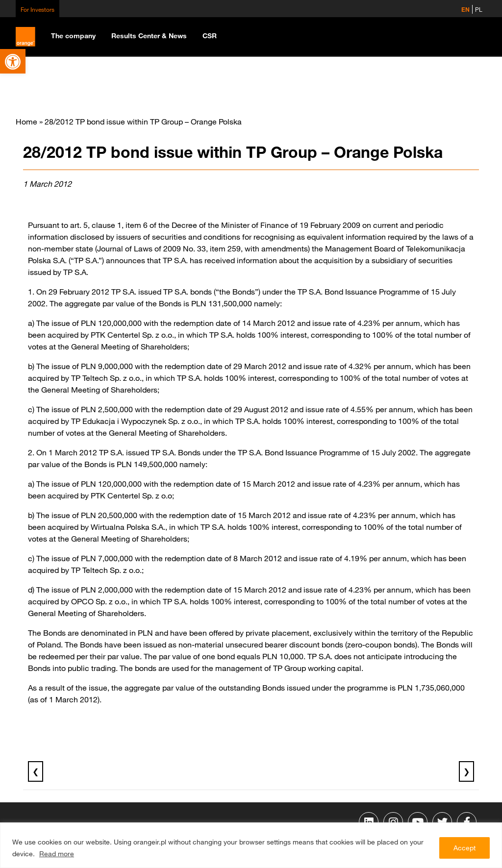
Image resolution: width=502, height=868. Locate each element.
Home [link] (26, 122)
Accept (464, 848)
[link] (13, 61)
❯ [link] (466, 771)
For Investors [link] (38, 9)
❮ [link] (36, 771)
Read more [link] (57, 854)
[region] (251, 845)
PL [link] (479, 9)
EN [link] (465, 9)
